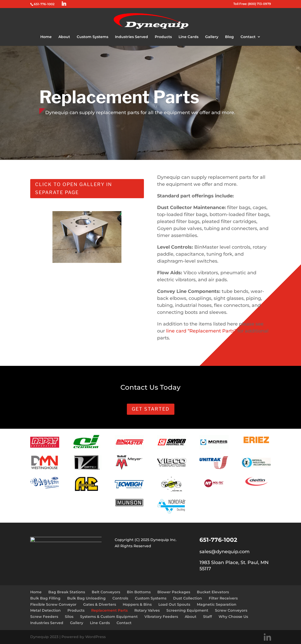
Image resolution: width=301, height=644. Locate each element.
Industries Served (132, 37)
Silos (69, 617)
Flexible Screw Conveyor (53, 604)
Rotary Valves (147, 610)
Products (163, 37)
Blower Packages (174, 592)
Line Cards (188, 37)
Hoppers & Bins (137, 604)
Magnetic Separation (217, 604)
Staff (207, 617)
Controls (120, 598)
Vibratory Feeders (161, 617)
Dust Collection (188, 598)
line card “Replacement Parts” (200, 331)
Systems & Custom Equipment (109, 617)
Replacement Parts (109, 610)
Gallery (212, 37)
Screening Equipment (187, 610)
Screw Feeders (44, 617)
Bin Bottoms (139, 592)
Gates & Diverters (100, 604)
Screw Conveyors (231, 610)
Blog (229, 37)
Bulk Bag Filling (45, 598)
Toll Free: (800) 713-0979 (252, 4)
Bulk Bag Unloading (86, 598)
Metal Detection (45, 610)
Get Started (151, 409)
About (64, 37)
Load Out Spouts (174, 604)
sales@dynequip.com (225, 552)
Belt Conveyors (106, 592)
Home (46, 37)
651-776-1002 (44, 4)
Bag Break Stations (67, 592)
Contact (248, 37)
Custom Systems (92, 37)
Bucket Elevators (213, 592)
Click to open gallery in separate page (74, 188)
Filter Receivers (223, 598)
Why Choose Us (233, 617)
